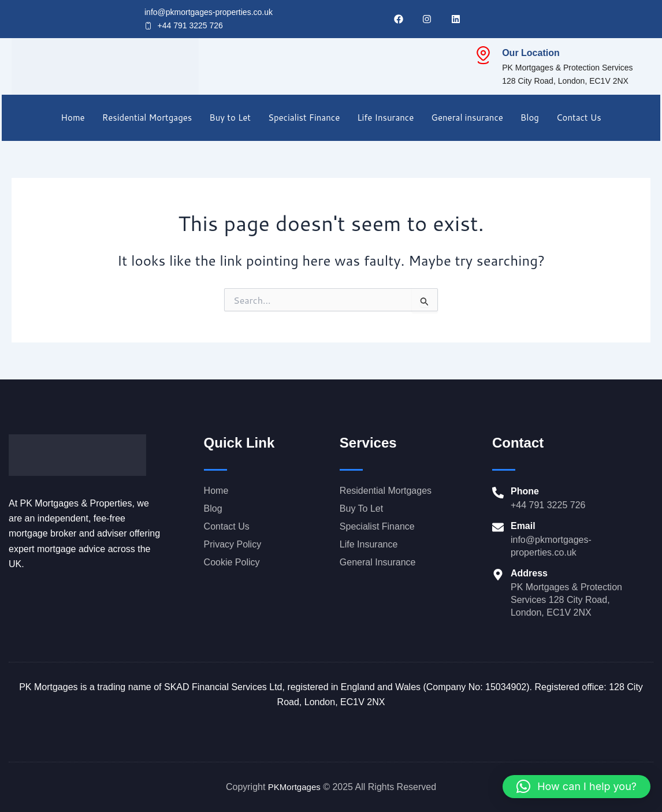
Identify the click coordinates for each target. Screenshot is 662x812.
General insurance (467, 118)
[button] (577, 787)
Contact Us (579, 118)
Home (72, 118)
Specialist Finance (304, 118)
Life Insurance (385, 118)
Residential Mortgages (147, 118)
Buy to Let (230, 118)
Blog (530, 118)
